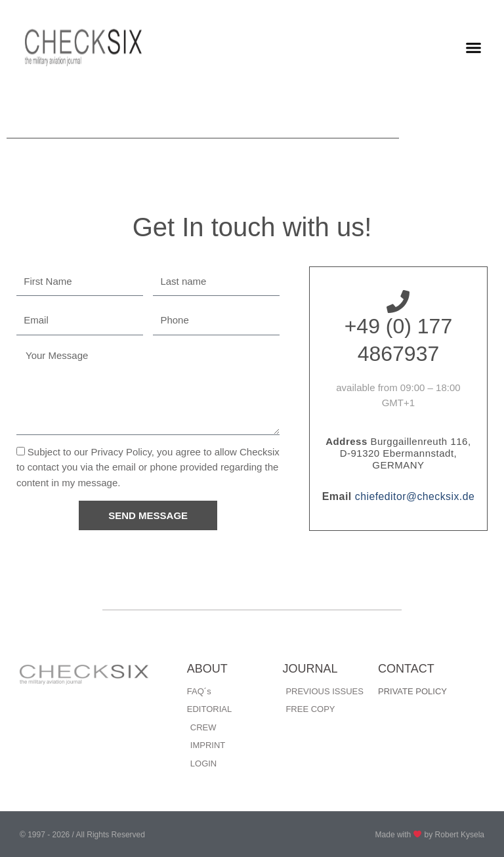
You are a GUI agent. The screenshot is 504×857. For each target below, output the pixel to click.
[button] (474, 48)
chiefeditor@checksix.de (414, 496)
